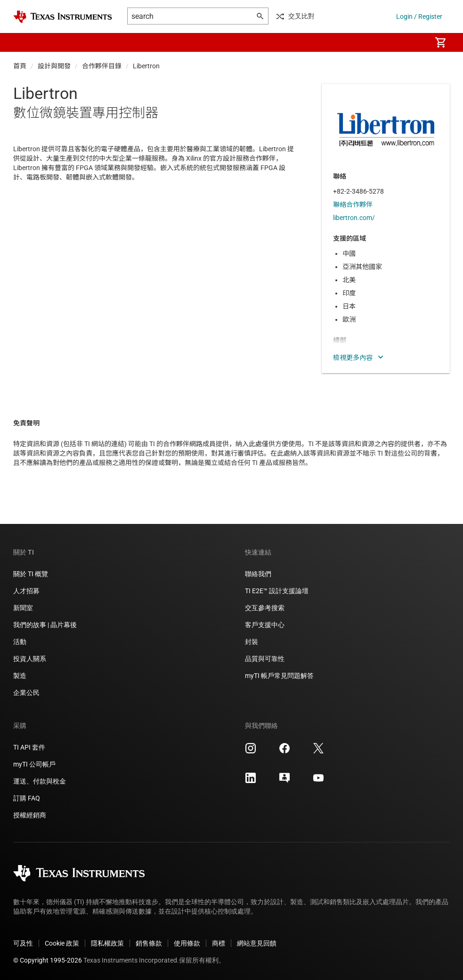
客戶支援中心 (265, 625)
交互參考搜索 (265, 608)
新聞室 (23, 608)
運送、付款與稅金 (40, 781)
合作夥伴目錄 (102, 66)
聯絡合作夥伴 (353, 204)
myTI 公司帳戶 (34, 764)
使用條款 (187, 943)
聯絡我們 (258, 574)
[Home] (63, 17)
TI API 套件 (29, 747)
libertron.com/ (354, 218)
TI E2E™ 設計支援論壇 (277, 591)
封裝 (252, 642)
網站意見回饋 (257, 943)
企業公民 (26, 693)
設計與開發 (54, 66)
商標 (219, 943)
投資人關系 (30, 659)
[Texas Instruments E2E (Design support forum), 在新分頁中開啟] (284, 781)
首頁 (20, 66)
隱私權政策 (107, 943)
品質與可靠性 (265, 659)
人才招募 (26, 591)
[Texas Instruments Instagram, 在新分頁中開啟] (251, 751)
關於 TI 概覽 (31, 574)
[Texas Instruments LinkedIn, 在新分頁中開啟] (251, 781)
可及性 (23, 943)
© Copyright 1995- (48, 960)
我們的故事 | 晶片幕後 (45, 625)
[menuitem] (414, 42)
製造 (20, 676)
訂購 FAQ (27, 798)
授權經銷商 (30, 815)
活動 (20, 642)
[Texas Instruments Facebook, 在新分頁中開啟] (284, 751)
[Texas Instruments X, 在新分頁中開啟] (318, 751)
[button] (23, 42)
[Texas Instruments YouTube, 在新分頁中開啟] (318, 781)
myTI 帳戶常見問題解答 (279, 676)
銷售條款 (149, 943)
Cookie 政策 (62, 943)
